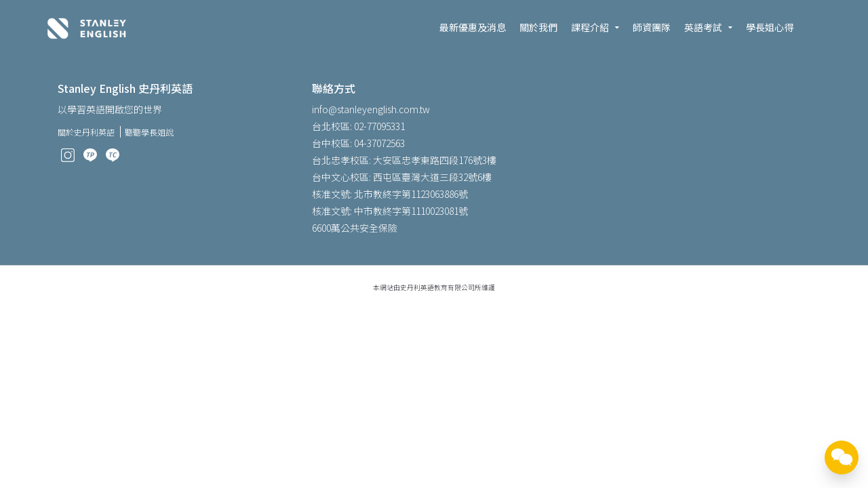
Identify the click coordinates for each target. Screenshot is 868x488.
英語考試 (703, 27)
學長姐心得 (770, 27)
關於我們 (538, 27)
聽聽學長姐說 (149, 132)
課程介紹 (590, 27)
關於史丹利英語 (86, 132)
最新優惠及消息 (473, 27)
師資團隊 (652, 27)
